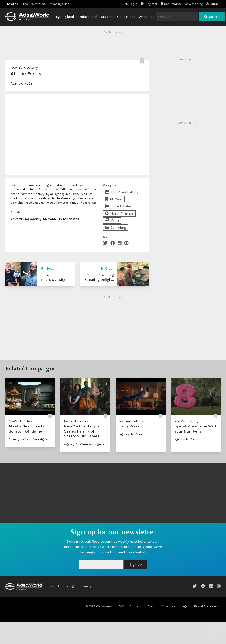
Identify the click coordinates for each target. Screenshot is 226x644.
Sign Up (136, 564)
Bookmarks (171, 4)
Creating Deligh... (100, 280)
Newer (48, 268)
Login (131, 4)
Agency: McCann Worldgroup (30, 439)
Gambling (116, 227)
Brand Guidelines (206, 606)
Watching (194, 4)
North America (119, 213)
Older (107, 268)
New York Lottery (24, 67)
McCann (30, 83)
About (152, 606)
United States (118, 206)
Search (212, 17)
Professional (88, 17)
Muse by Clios (59, 4)
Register (149, 4)
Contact (136, 606)
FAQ (121, 606)
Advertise (168, 606)
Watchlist (146, 17)
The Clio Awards (34, 4)
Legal (185, 606)
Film (112, 220)
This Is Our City (53, 280)
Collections (126, 17)
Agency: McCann (131, 434)
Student (107, 17)
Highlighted (64, 17)
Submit (214, 4)
